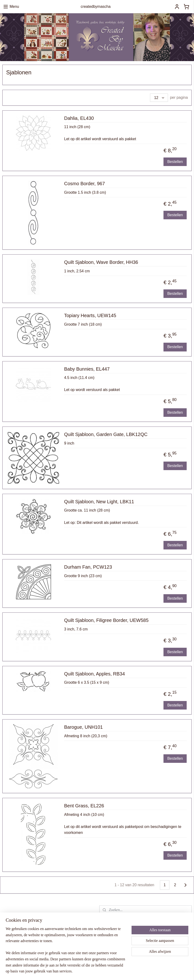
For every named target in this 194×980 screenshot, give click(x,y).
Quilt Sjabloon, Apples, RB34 (95, 674)
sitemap (114, 971)
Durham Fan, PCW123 (88, 567)
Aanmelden (117, 951)
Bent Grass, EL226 (84, 806)
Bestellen (175, 162)
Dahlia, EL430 (79, 118)
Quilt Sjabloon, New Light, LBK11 (99, 502)
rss (123, 971)
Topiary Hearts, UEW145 (90, 315)
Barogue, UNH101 (83, 727)
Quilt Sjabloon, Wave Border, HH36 (101, 262)
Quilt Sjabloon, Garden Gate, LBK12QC (106, 434)
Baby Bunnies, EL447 (87, 369)
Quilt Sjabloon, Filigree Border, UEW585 (106, 620)
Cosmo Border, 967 (84, 184)
